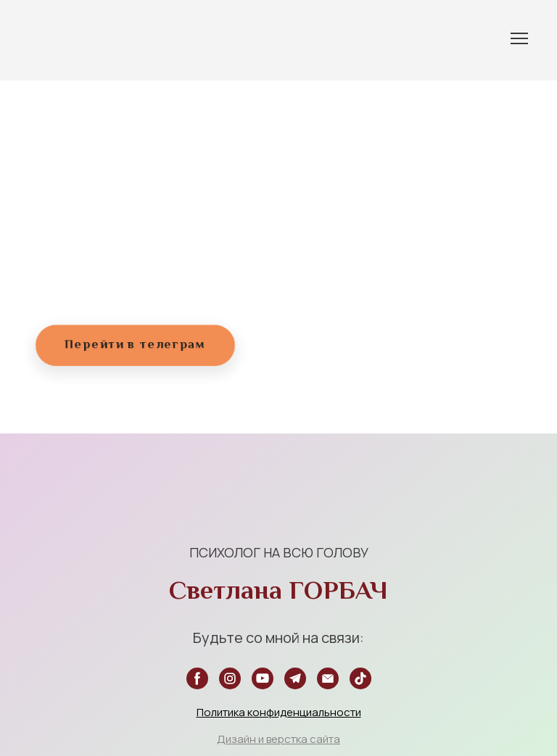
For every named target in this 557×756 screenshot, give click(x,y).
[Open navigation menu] (519, 38)
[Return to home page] (46, 38)
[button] (135, 345)
